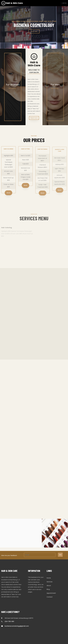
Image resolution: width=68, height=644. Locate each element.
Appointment (51, 593)
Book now (34, 31)
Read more (34, 118)
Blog (48, 589)
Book (8, 194)
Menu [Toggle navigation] (64, 3)
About (49, 586)
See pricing (13, 88)
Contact (50, 597)
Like (60, 555)
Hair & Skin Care (12, 3)
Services (50, 582)
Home (49, 578)
